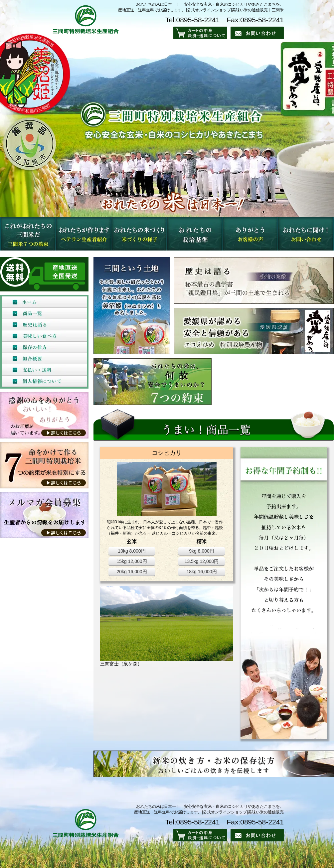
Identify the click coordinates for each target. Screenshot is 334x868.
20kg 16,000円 (132, 572)
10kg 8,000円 (132, 551)
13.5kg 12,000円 (202, 561)
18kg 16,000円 (201, 572)
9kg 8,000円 (202, 551)
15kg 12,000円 (132, 561)
